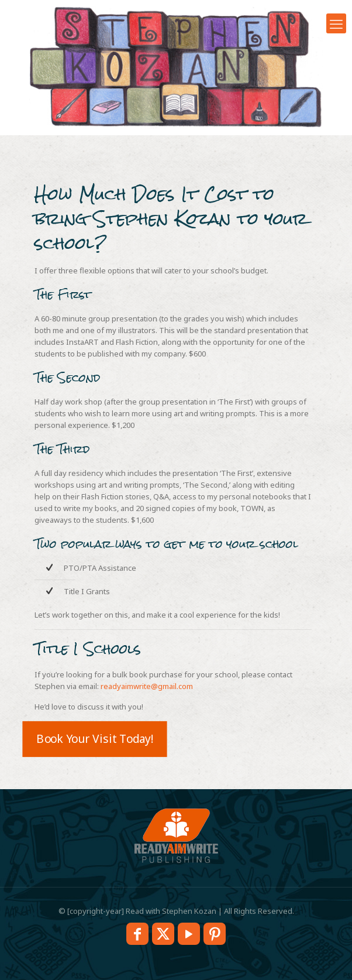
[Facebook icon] (137, 934)
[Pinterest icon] (215, 934)
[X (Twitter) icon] (163, 934)
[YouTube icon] (189, 934)
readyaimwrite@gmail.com (147, 686)
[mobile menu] (336, 23)
